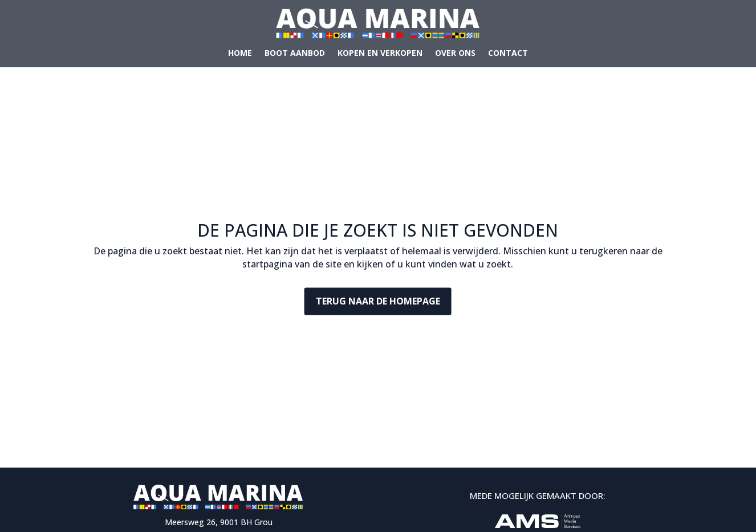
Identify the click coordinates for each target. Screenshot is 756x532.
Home (240, 54)
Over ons (455, 54)
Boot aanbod (295, 54)
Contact (508, 54)
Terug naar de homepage (378, 301)
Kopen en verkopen (380, 54)
